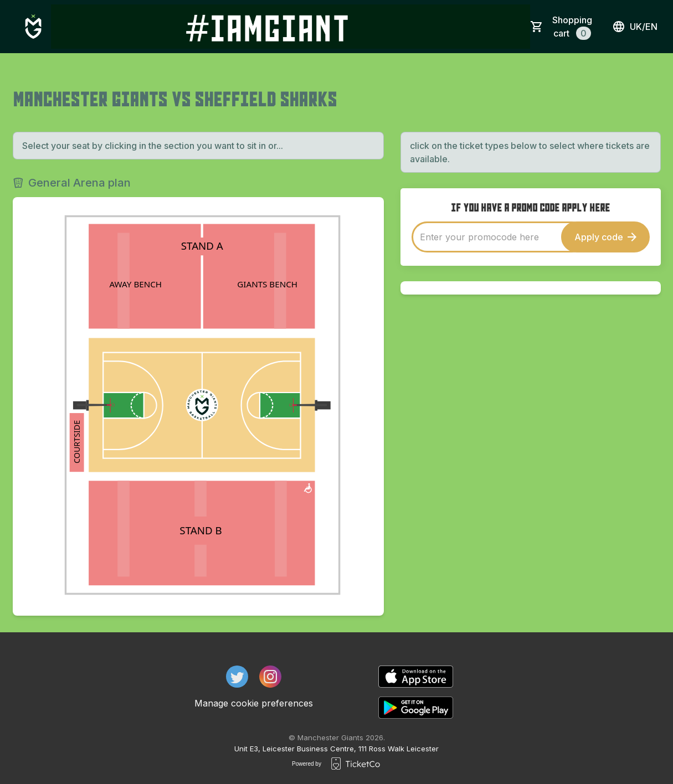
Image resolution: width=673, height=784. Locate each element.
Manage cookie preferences (254, 703)
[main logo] (33, 27)
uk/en (635, 27)
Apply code (605, 237)
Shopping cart (572, 27)
